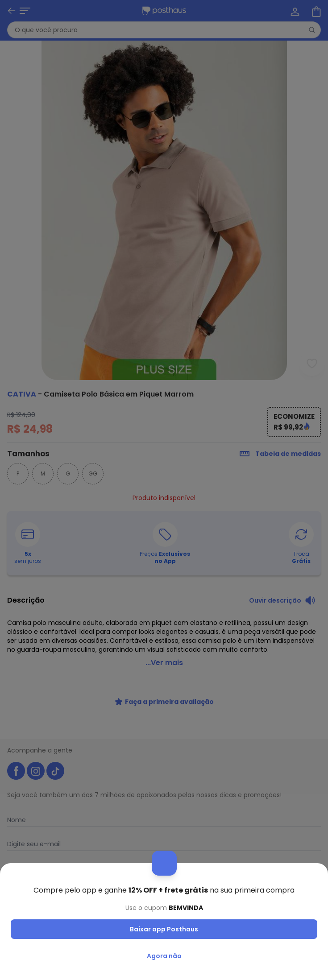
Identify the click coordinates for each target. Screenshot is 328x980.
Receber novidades (164, 885)
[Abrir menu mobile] (25, 11)
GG (93, 473)
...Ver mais (164, 652)
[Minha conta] (294, 11)
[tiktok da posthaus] (55, 760)
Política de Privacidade (244, 907)
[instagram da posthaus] (36, 760)
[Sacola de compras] (316, 11)
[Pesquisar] (312, 30)
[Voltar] (12, 11)
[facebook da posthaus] (16, 760)
